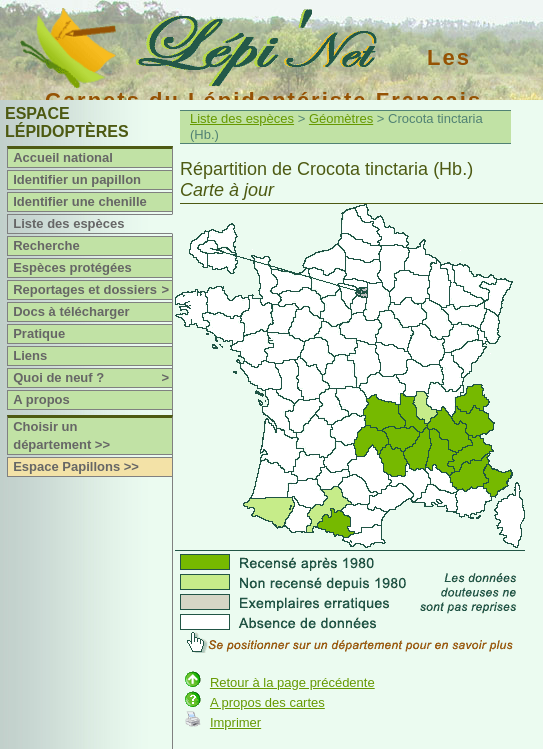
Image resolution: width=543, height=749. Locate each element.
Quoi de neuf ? (92, 378)
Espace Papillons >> (76, 466)
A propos (41, 399)
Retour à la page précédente (292, 682)
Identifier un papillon (77, 179)
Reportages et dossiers (92, 290)
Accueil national (63, 157)
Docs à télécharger (71, 311)
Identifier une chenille (80, 201)
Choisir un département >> (61, 435)
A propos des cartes (267, 702)
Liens (30, 355)
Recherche (46, 245)
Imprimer (235, 722)
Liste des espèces (68, 223)
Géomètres (341, 118)
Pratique (39, 333)
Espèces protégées (72, 267)
